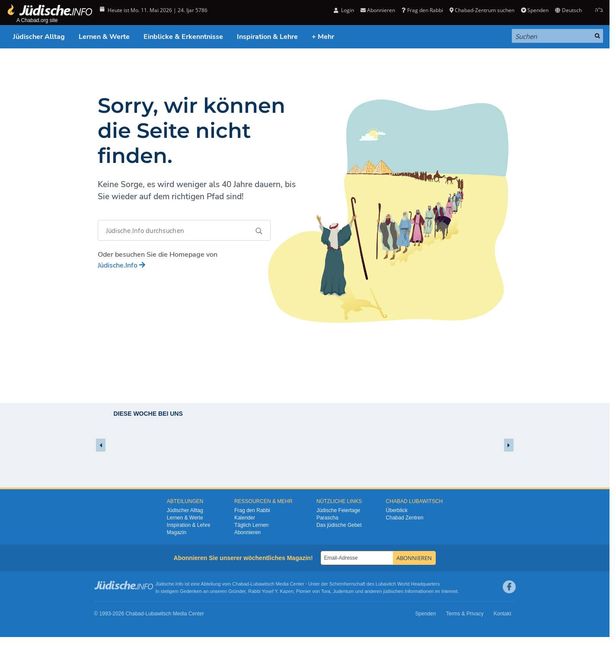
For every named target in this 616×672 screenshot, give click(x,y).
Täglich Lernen (251, 525)
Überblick (397, 510)
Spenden (535, 10)
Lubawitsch (263, 584)
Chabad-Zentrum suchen (482, 10)
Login (344, 10)
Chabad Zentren (405, 518)
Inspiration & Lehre (267, 37)
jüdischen (393, 591)
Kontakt (503, 614)
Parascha (327, 518)
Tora (326, 591)
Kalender (245, 518)
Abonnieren (378, 10)
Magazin (177, 532)
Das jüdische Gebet (339, 525)
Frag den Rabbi (422, 10)
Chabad (241, 584)
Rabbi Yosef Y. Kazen (271, 591)
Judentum (343, 591)
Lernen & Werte (104, 37)
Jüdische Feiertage (338, 510)
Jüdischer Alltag (39, 37)
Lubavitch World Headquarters (408, 584)
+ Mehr (323, 37)
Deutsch (568, 10)
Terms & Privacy (465, 614)
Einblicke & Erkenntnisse (183, 37)
